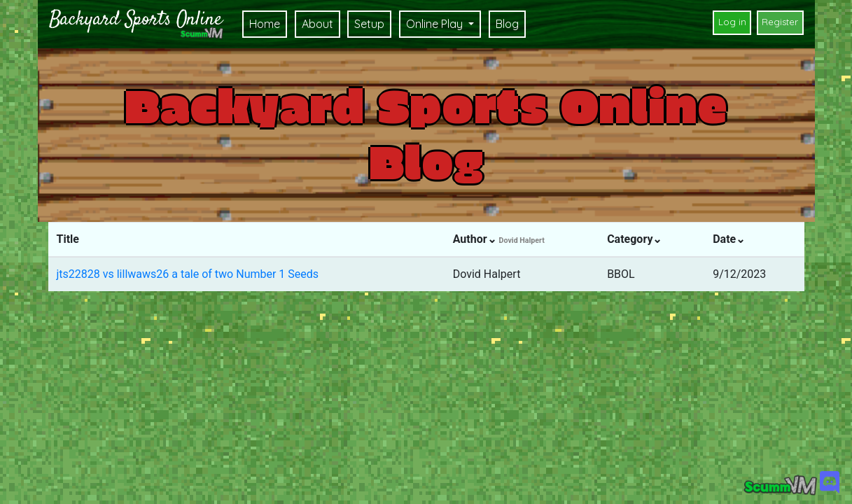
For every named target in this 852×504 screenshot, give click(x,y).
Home (265, 24)
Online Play (436, 24)
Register (780, 22)
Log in (732, 22)
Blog (507, 24)
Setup (369, 24)
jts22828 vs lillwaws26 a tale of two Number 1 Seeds (188, 274)
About (317, 24)
